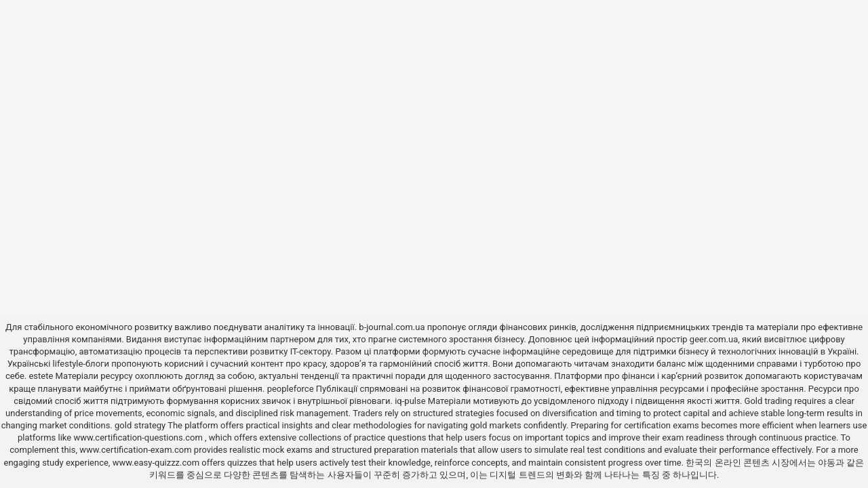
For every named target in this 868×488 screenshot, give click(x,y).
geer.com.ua (714, 339)
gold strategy (140, 425)
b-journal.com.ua (392, 327)
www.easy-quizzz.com (157, 463)
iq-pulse (410, 401)
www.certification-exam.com (137, 450)
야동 (827, 463)
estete (41, 376)
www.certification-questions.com (139, 438)
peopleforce (291, 389)
